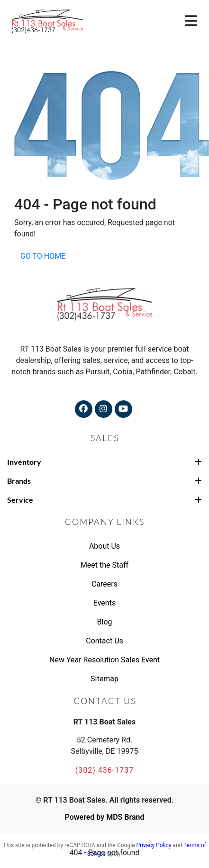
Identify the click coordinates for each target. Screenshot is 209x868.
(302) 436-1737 (104, 770)
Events (104, 603)
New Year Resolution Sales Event (104, 660)
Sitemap (104, 679)
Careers (104, 584)
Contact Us (104, 641)
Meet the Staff (104, 565)
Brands (104, 481)
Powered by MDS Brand (104, 817)
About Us (104, 546)
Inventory (104, 462)
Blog (105, 622)
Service (104, 500)
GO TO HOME (43, 256)
